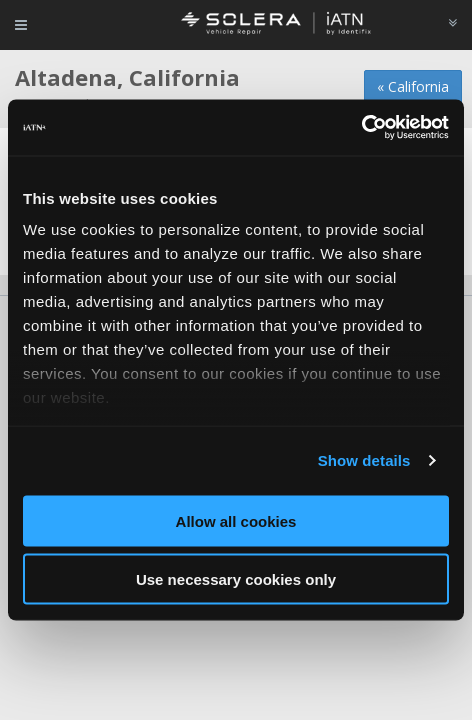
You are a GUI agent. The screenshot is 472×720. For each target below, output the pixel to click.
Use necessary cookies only (236, 579)
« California (413, 86)
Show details (364, 460)
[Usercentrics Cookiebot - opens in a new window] (361, 128)
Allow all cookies (236, 520)
